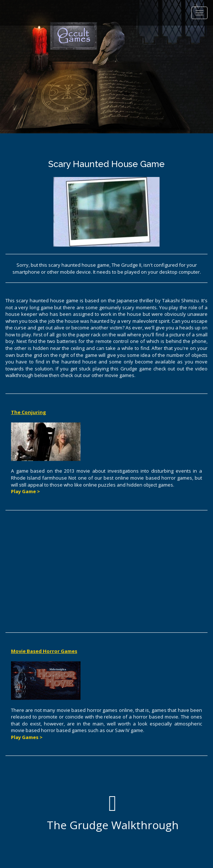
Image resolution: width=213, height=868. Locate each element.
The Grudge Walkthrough (113, 812)
